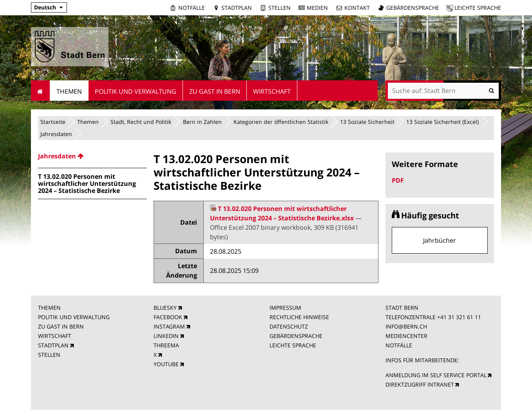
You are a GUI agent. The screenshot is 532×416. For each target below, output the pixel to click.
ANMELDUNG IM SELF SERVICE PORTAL (436, 375)
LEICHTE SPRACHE (293, 345)
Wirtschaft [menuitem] (272, 91)
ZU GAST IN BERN (61, 326)
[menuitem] (92, 156)
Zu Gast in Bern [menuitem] (215, 91)
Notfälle (192, 8)
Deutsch (45, 7)
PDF (398, 180)
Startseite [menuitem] (41, 91)
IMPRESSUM (285, 308)
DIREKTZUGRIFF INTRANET (420, 384)
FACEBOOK (168, 317)
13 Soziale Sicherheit (367, 122)
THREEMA (166, 345)
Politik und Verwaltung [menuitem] (136, 91)
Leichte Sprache (478, 8)
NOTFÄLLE (399, 345)
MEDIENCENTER (406, 336)
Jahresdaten (56, 134)
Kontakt (357, 8)
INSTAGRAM (169, 326)
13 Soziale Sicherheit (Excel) (442, 122)
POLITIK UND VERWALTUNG (74, 317)
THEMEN (49, 308)
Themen (88, 122)
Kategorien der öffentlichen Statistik (281, 122)
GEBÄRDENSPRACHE (296, 336)
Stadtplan (237, 8)
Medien (317, 8)
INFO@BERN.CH (406, 326)
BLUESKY (165, 308)
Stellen (280, 8)
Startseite (53, 122)
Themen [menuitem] (69, 91)
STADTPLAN (53, 345)
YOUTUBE (166, 364)
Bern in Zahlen (202, 122)
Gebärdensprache (413, 8)
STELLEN (49, 355)
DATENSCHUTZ (289, 326)
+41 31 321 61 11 (459, 317)
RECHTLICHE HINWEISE (299, 317)
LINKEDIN (166, 336)
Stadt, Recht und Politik (141, 122)
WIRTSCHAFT (55, 336)
